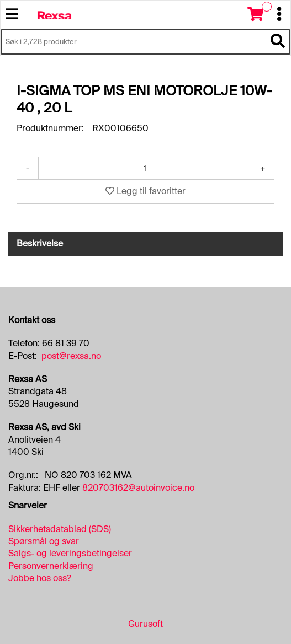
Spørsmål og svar (44, 541)
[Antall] (145, 168)
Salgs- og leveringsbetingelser (70, 553)
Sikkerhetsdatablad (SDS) (60, 529)
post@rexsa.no (71, 356)
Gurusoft (145, 624)
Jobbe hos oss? (40, 578)
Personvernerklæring (51, 566)
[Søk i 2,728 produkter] (133, 42)
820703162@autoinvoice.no (138, 488)
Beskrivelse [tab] (40, 243)
